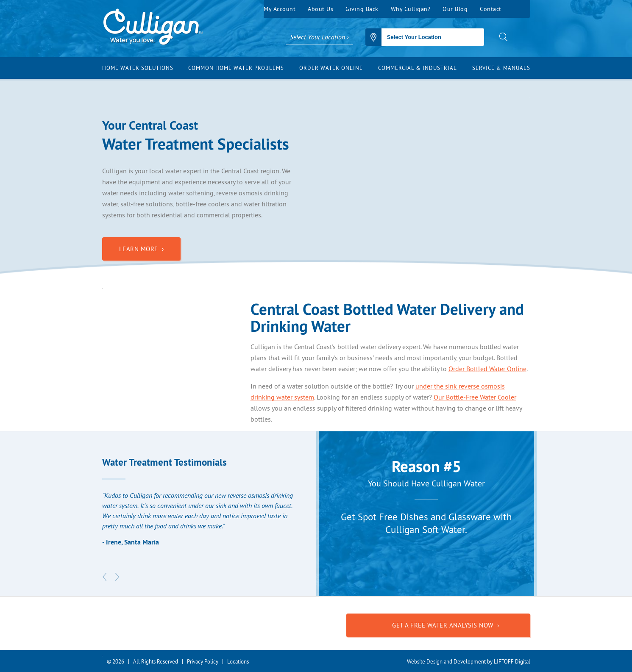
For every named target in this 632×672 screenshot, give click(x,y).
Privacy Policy (203, 661)
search (503, 37)
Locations (238, 661)
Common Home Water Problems (236, 68)
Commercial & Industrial (418, 68)
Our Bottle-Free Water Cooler (475, 397)
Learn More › (142, 249)
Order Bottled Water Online (487, 369)
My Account (280, 9)
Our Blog (455, 9)
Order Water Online (331, 68)
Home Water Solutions (138, 68)
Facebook (518, 9)
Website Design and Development (446, 661)
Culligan (153, 28)
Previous (105, 577)
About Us (320, 9)
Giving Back (362, 9)
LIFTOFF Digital (512, 661)
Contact (491, 9)
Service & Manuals (501, 68)
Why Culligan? (411, 9)
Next (117, 577)
